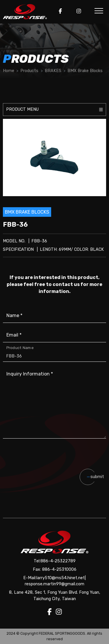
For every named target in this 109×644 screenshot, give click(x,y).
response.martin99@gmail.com (54, 584)
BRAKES (53, 71)
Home (9, 71)
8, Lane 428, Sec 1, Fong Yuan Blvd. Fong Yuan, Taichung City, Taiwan (55, 596)
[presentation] (60, 460)
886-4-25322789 (58, 561)
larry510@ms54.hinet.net (61, 578)
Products (29, 71)
